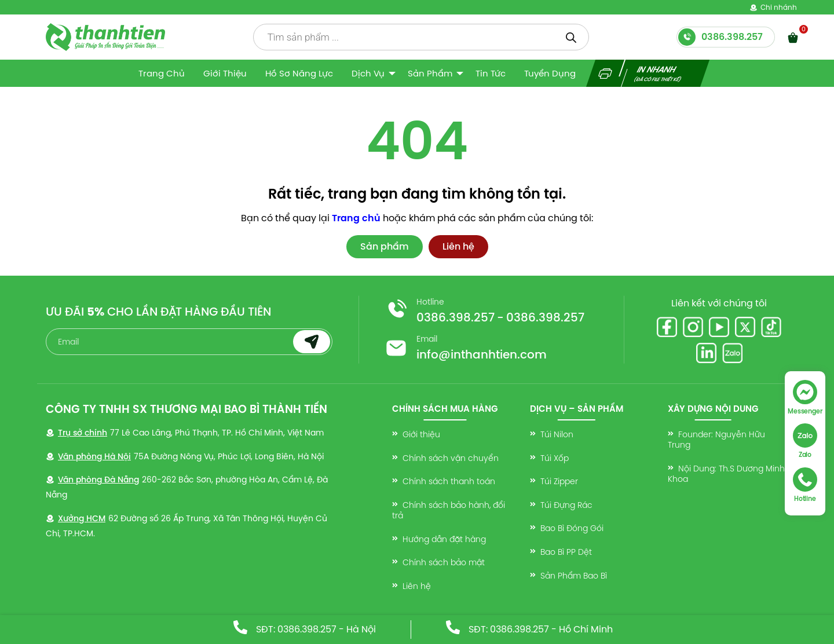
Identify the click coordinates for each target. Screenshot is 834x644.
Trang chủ (356, 218)
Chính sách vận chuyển (451, 458)
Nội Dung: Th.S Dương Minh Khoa (726, 474)
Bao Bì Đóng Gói (572, 528)
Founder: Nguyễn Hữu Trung (716, 440)
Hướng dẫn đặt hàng (444, 539)
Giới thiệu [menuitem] (225, 73)
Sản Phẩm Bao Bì (574, 576)
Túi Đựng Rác (566, 505)
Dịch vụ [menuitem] (368, 73)
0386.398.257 (456, 317)
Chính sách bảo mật (444, 562)
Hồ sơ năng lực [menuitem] (299, 73)
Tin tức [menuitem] (491, 73)
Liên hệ (458, 246)
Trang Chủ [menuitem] (162, 73)
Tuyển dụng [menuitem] (550, 73)
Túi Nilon (557, 434)
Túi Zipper (559, 481)
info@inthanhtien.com (482, 354)
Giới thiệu (421, 434)
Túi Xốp (555, 458)
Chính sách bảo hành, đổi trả (449, 510)
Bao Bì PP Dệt (566, 552)
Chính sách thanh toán (449, 481)
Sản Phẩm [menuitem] (430, 73)
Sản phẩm (385, 246)
